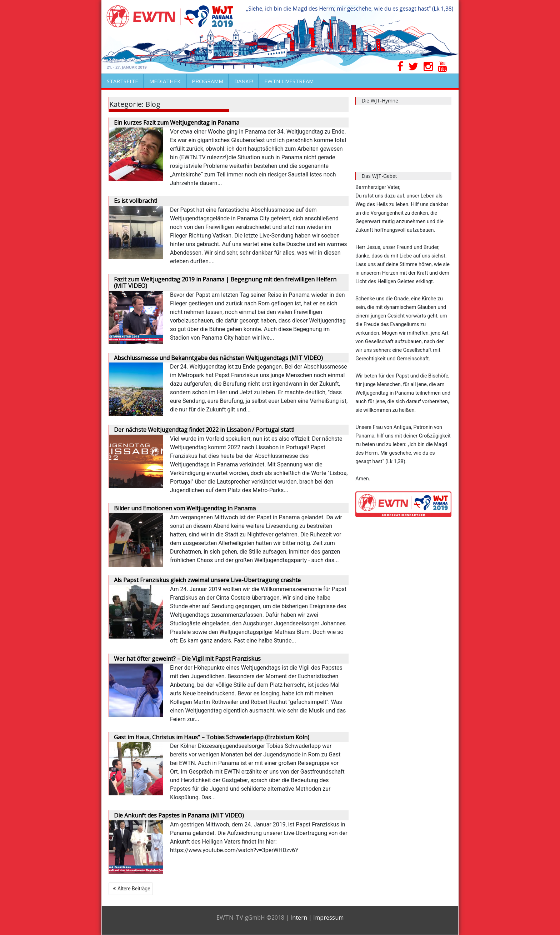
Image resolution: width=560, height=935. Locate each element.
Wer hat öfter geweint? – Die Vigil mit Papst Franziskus (187, 659)
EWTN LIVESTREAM (289, 81)
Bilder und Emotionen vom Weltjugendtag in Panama (185, 508)
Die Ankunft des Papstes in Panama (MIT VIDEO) (179, 815)
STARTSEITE (122, 81)
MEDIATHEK (165, 81)
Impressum (328, 917)
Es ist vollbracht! (136, 201)
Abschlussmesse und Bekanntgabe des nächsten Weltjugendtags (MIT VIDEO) (218, 358)
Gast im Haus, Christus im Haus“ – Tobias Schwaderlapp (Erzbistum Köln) (212, 737)
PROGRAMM (207, 81)
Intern (299, 917)
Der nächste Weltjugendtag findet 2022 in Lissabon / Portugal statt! (204, 430)
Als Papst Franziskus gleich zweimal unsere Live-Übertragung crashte (207, 580)
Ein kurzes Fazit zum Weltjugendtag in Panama (177, 122)
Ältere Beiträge (134, 889)
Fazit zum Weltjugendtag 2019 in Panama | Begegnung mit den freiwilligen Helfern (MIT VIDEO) (225, 282)
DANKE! (244, 81)
